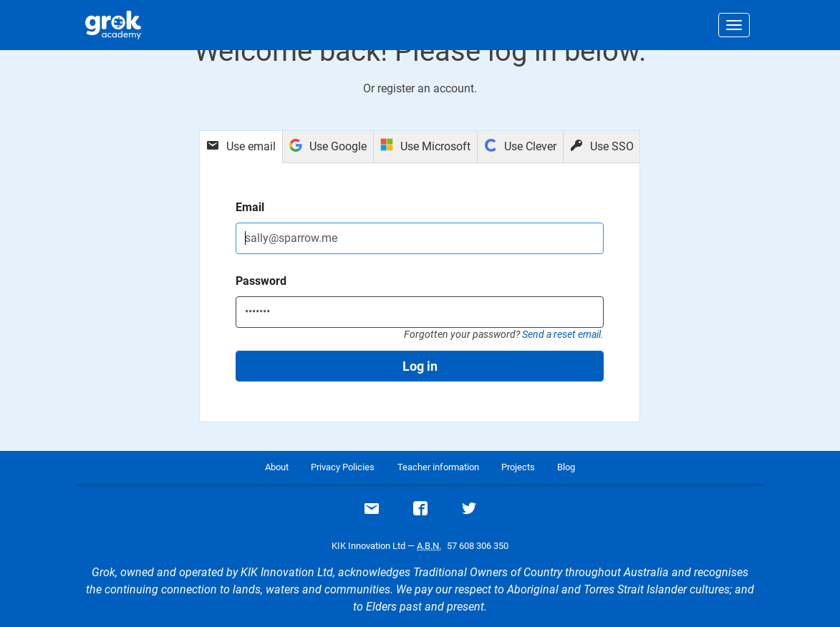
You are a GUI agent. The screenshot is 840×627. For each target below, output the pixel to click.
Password (261, 281)
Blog (566, 467)
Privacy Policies (343, 467)
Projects (518, 467)
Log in (420, 366)
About (277, 467)
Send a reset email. (563, 334)
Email (250, 207)
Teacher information (438, 467)
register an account (426, 88)
